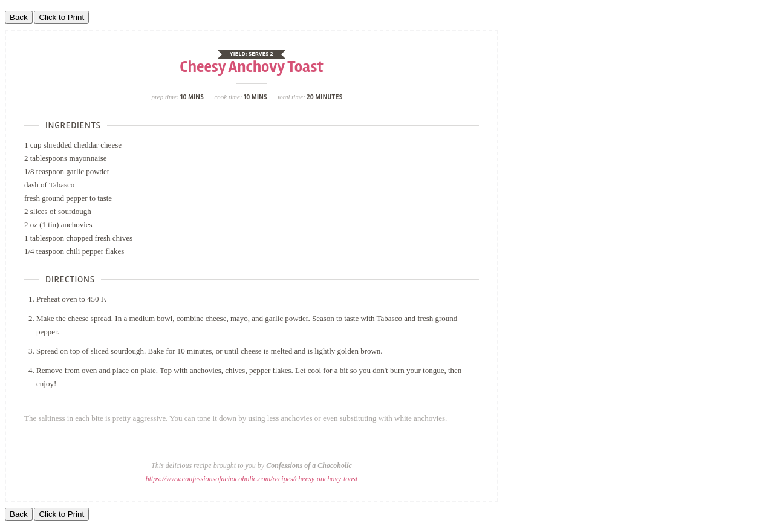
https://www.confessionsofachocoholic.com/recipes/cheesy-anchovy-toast (252, 479)
